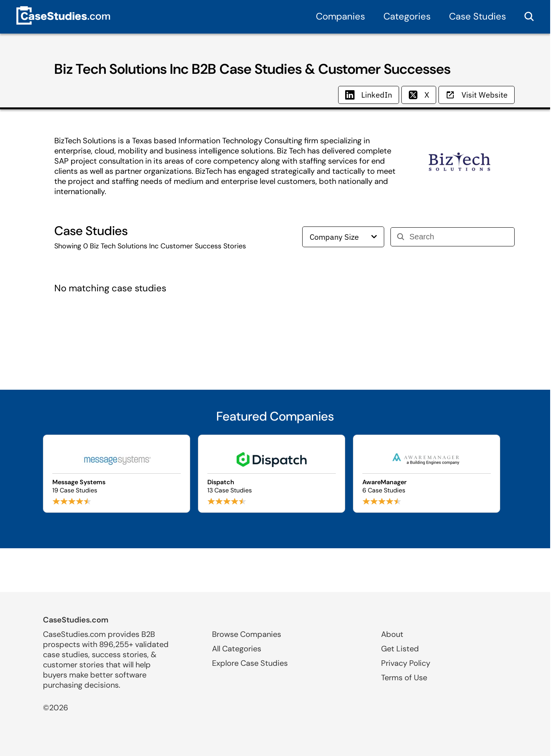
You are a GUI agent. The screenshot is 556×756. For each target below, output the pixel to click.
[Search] (459, 237)
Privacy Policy (406, 663)
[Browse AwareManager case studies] (427, 474)
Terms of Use (404, 678)
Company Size (343, 237)
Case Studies (478, 16)
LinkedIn (369, 95)
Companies (340, 16)
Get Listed (400, 649)
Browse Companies (247, 634)
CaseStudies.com (76, 620)
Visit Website (477, 95)
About (392, 634)
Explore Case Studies (250, 663)
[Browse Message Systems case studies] (117, 474)
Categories (407, 16)
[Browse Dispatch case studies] (272, 474)
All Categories (237, 649)
